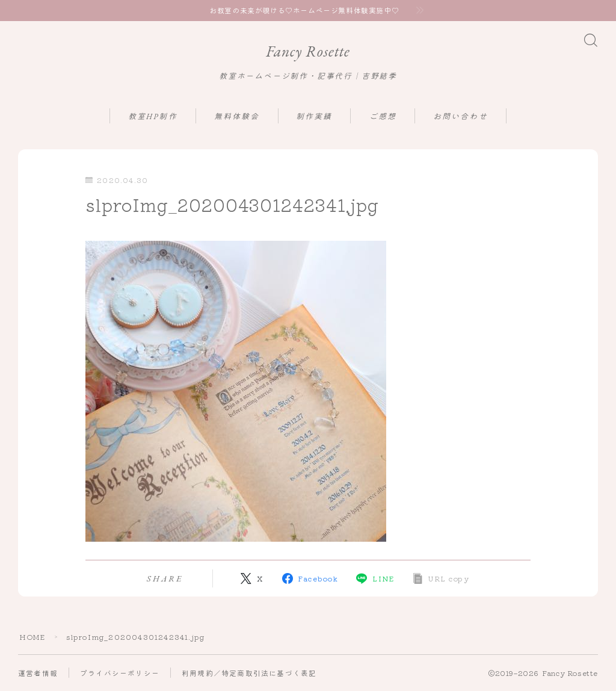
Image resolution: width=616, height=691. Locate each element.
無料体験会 (237, 117)
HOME (32, 637)
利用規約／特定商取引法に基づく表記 (249, 673)
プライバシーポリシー (120, 673)
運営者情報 (38, 673)
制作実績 (314, 117)
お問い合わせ (460, 117)
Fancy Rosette (308, 51)
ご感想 (383, 117)
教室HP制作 (153, 117)
